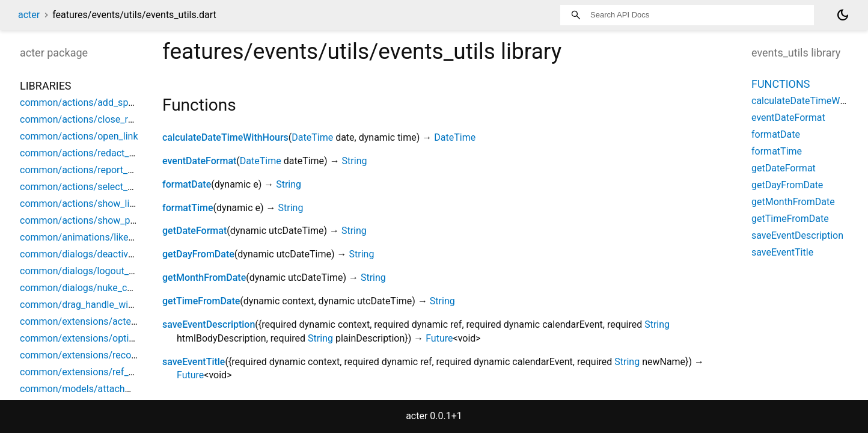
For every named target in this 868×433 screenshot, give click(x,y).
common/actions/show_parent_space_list (110, 220)
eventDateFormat (199, 161)
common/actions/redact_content (91, 153)
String (355, 161)
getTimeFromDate (201, 301)
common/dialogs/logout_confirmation (101, 271)
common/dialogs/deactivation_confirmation (114, 254)
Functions (781, 84)
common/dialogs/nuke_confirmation (98, 288)
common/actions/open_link (79, 136)
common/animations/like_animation (98, 237)
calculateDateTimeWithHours (225, 137)
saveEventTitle (194, 362)
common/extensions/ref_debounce (95, 372)
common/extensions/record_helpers (98, 355)
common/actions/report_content (90, 170)
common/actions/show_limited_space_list (111, 204)
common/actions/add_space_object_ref (105, 103)
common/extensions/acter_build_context (108, 321)
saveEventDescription (209, 324)
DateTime (312, 137)
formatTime (188, 208)
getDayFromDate (198, 254)
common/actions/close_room (84, 119)
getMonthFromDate (204, 278)
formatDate (187, 184)
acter (29, 15)
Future (439, 338)
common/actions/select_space (87, 187)
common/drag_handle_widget (84, 305)
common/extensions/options (82, 338)
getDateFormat (194, 231)
